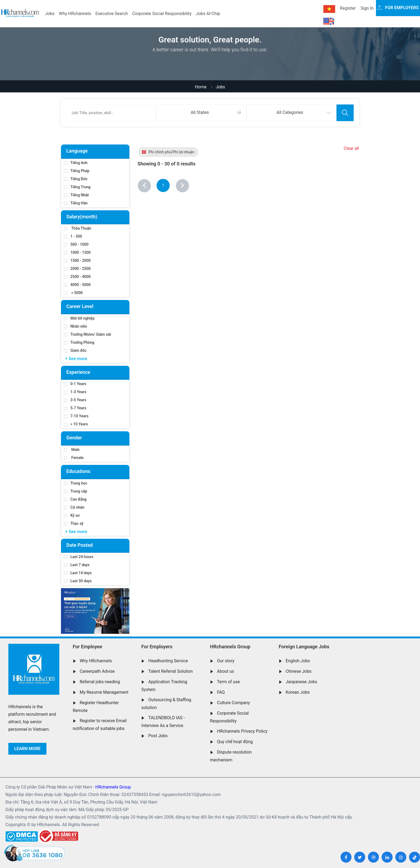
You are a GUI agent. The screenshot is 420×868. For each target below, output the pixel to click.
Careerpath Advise (97, 671)
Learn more (27, 749)
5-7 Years (75, 408)
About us (226, 671)
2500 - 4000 (77, 277)
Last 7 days (77, 565)
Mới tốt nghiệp (79, 318)
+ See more (76, 359)
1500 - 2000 (77, 261)
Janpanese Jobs (301, 682)
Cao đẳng (75, 499)
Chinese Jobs (299, 671)
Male (72, 450)
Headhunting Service (168, 661)
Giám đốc (75, 350)
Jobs (50, 14)
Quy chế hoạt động (235, 742)
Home (201, 87)
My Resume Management (104, 692)
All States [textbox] (200, 112)
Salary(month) (82, 217)
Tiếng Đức (76, 179)
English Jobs (298, 661)
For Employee (88, 647)
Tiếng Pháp (77, 171)
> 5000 (73, 293)
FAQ (221, 692)
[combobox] (201, 113)
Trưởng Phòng (79, 342)
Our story (226, 661)
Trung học (76, 483)
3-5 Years (75, 400)
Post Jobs (158, 736)
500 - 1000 (76, 244)
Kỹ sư (72, 515)
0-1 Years (75, 384)
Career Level (80, 306)
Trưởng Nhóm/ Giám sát (87, 334)
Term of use (228, 682)
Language (77, 151)
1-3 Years (75, 392)
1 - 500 (73, 236)
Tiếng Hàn (76, 203)
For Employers (157, 647)
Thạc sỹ (74, 523)
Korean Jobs (298, 692)
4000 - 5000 (77, 285)
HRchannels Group (230, 647)
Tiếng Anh (76, 163)
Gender (74, 438)
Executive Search (112, 14)
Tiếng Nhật (76, 195)
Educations (78, 471)
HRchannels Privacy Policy (242, 731)
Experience (78, 372)
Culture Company (233, 703)
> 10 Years (76, 424)
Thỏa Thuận (78, 228)
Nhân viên (75, 326)
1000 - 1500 (77, 252)
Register (348, 8)
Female (74, 458)
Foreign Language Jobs (304, 647)
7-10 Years (76, 416)
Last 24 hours (79, 557)
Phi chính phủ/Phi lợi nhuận (168, 152)
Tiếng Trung (77, 187)
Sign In (367, 8)
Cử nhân (74, 507)
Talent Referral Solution (171, 671)
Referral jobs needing (100, 682)
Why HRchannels (75, 14)
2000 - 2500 (77, 269)
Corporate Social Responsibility (162, 14)
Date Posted (79, 545)
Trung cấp (76, 491)
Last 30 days (78, 581)
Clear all (351, 148)
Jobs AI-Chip (208, 14)
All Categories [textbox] (290, 112)
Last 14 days (78, 573)
